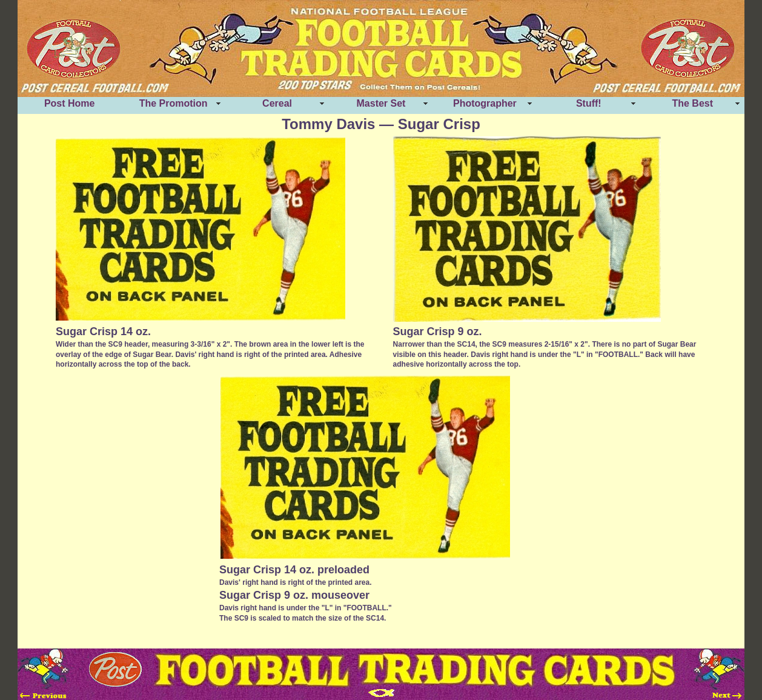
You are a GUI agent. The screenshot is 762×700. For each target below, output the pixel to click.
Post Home (70, 103)
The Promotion (174, 103)
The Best (692, 103)
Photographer (485, 103)
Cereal (277, 103)
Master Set (381, 103)
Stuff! (589, 103)
